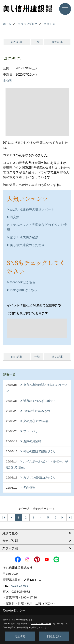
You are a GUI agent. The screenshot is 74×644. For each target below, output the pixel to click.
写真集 (15, 217)
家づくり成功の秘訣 (24, 237)
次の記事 (57, 42)
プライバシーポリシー (41, 624)
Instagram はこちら (24, 290)
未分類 (8, 81)
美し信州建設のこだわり (27, 245)
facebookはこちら (23, 282)
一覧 (37, 42)
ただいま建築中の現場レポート (32, 209)
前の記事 (17, 42)
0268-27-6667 (21, 585)
